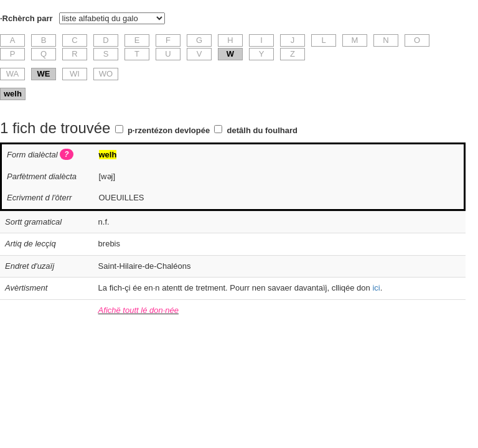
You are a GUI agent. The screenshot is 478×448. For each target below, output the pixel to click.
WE (44, 74)
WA (12, 74)
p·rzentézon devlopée (169, 130)
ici (376, 288)
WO (106, 74)
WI (75, 74)
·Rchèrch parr (26, 18)
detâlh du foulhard (262, 130)
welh (13, 94)
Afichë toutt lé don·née (138, 310)
